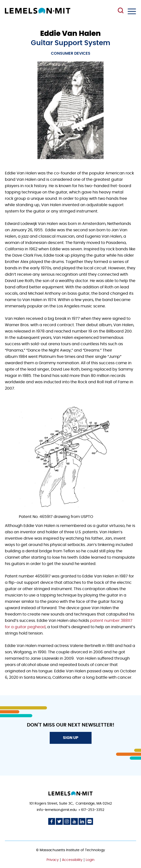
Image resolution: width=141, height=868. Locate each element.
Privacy (53, 860)
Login (90, 860)
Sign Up (71, 738)
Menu (132, 11)
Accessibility (72, 860)
